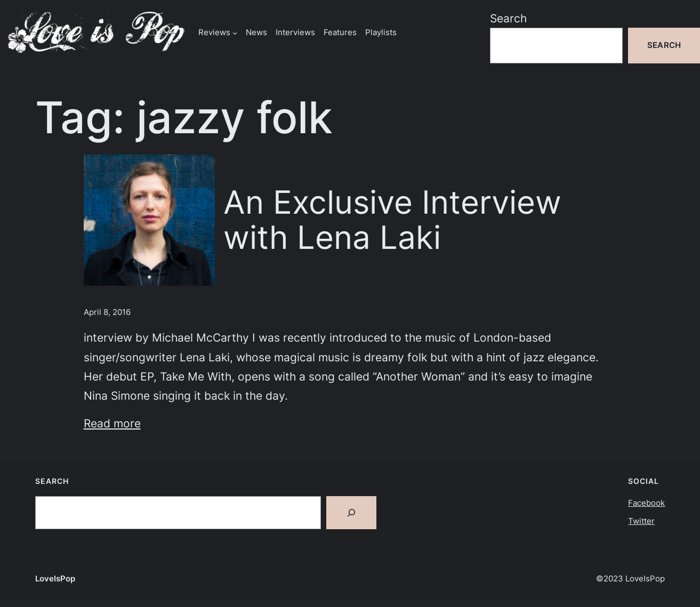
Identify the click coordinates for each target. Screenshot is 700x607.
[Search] (351, 513)
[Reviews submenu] (235, 32)
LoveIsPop (55, 578)
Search (508, 18)
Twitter (641, 521)
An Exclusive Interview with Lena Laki (392, 220)
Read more (112, 423)
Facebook (646, 503)
